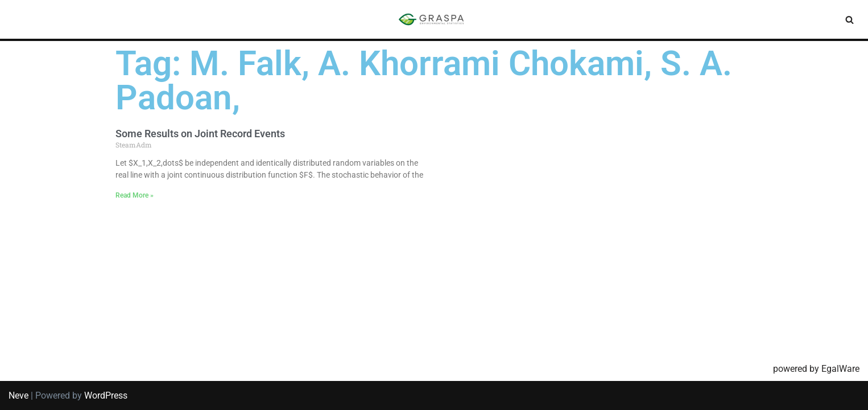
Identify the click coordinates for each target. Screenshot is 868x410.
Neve (18, 395)
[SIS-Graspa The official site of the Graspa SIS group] (434, 19)
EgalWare (840, 369)
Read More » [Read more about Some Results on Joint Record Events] (135, 195)
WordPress (106, 395)
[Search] (850, 20)
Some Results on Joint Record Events (200, 134)
